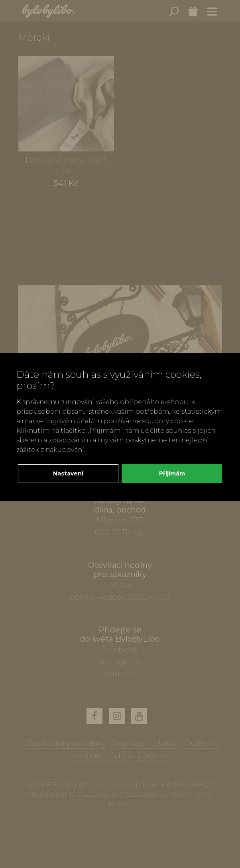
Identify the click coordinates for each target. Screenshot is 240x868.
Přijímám (172, 473)
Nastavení (68, 473)
